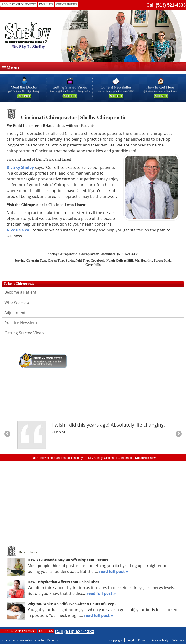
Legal (130, 640)
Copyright (116, 640)
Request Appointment (19, 4)
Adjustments (16, 313)
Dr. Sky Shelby (20, 167)
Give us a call (19, 230)
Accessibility (160, 640)
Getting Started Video (24, 333)
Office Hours (66, 4)
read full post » (114, 571)
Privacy (143, 640)
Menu (11, 67)
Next (178, 434)
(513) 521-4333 (171, 5)
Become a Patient (20, 292)
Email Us (46, 4)
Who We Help (17, 302)
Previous (8, 434)
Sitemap (178, 640)
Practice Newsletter (22, 323)
